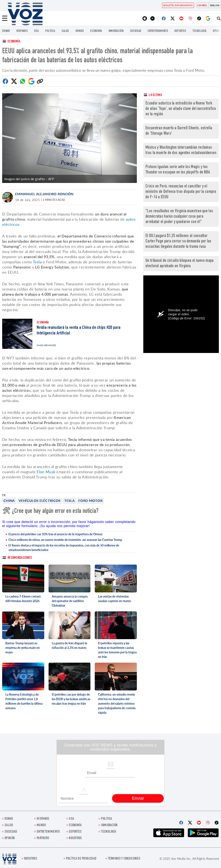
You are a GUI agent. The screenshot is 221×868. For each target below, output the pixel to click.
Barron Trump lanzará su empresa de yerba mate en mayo (23, 648)
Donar (6, 31)
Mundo (80, 31)
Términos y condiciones (124, 859)
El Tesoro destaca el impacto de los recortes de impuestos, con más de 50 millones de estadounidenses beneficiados (64, 548)
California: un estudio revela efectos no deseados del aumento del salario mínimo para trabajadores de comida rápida (117, 703)
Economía (14, 42)
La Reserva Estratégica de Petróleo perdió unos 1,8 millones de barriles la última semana (24, 701)
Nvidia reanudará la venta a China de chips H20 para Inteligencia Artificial (79, 331)
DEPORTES (180, 31)
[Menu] (5, 18)
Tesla (70, 500)
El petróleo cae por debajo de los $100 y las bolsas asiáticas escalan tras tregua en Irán (71, 699)
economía (96, 31)
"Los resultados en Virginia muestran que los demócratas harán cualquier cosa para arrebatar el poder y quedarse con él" (179, 217)
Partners (43, 838)
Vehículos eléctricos (40, 500)
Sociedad (136, 31)
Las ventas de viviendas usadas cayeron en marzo (114, 599)
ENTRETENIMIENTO (158, 31)
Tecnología (199, 31)
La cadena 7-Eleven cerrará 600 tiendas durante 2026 (23, 599)
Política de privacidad (81, 859)
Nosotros (75, 838)
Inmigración (116, 31)
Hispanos (22, 31)
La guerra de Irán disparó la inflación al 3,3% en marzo (69, 645)
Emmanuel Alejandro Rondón (44, 194)
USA (36, 31)
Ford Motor (90, 500)
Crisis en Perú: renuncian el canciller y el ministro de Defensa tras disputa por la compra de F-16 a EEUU (181, 192)
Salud (65, 31)
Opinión (10, 838)
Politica (50, 31)
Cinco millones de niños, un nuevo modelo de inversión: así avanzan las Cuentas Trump (65, 540)
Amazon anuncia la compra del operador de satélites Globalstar (70, 601)
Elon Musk (47, 472)
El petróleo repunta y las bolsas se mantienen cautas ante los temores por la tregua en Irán (117, 650)
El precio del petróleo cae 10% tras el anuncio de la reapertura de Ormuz (55, 534)
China (9, 500)
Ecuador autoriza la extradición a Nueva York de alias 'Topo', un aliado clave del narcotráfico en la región (181, 109)
